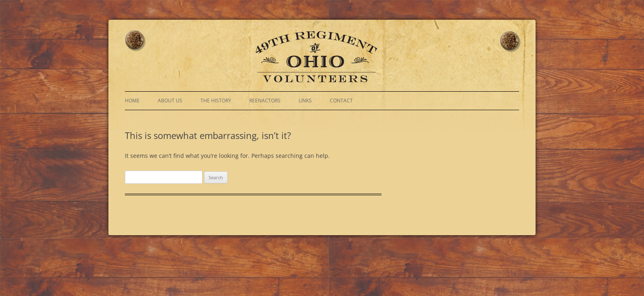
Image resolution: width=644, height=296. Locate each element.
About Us (170, 101)
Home (132, 101)
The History (216, 101)
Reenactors (265, 101)
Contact (341, 101)
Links (305, 101)
